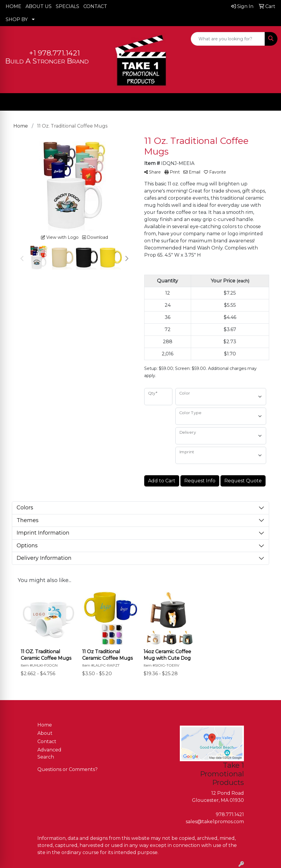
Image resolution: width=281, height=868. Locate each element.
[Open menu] (269, 102)
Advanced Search (49, 753)
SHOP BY (17, 19)
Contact (47, 741)
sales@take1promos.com (215, 822)
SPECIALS (68, 6)
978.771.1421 (230, 814)
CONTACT (95, 6)
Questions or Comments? (68, 769)
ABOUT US (39, 6)
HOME (14, 6)
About (45, 733)
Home (45, 725)
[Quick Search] (228, 39)
